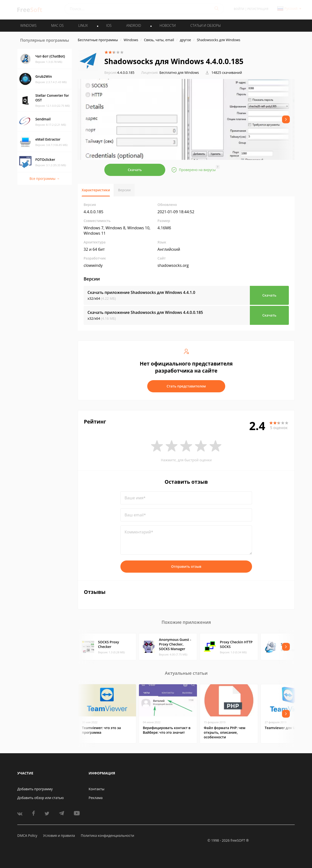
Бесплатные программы (98, 40)
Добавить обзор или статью (41, 798)
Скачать (135, 170)
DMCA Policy (27, 835)
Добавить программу (35, 789)
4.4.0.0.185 (119, 72)
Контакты (97, 789)
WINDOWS (28, 25)
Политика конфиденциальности (107, 835)
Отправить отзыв (186, 566)
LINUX (83, 25)
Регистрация (258, 9)
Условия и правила (59, 835)
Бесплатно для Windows (179, 72)
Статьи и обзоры (206, 25)
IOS (109, 25)
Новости (168, 25)
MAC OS (57, 25)
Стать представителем (186, 386)
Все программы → (45, 178)
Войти (239, 9)
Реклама (96, 798)
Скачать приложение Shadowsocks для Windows (141, 292)
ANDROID (134, 25)
